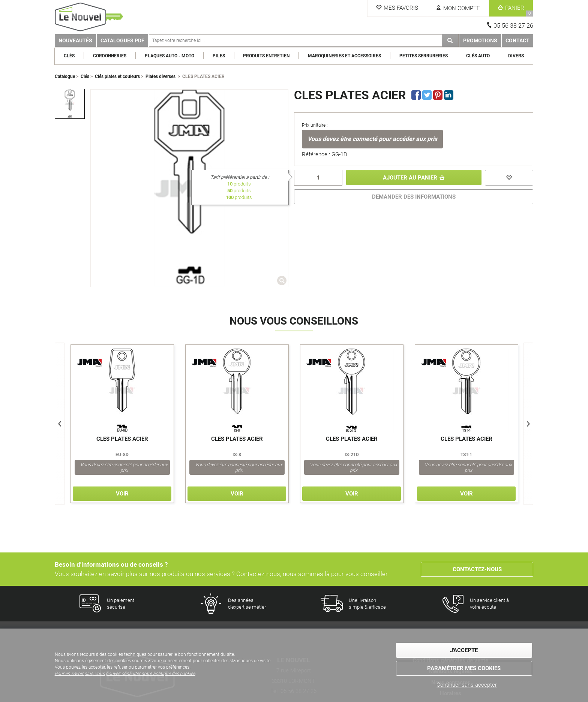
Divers (516, 56)
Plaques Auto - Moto (169, 56)
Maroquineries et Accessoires (345, 56)
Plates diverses (160, 76)
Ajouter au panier (410, 178)
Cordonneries (110, 56)
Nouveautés (75, 40)
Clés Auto (478, 56)
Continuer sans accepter (467, 685)
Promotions (480, 40)
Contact (517, 40)
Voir (122, 494)
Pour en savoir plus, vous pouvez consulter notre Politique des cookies (125, 674)
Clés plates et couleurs (117, 76)
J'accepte (464, 651)
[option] (70, 104)
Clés (70, 56)
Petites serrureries (424, 56)
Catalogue (65, 76)
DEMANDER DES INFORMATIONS (414, 197)
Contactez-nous (477, 569)
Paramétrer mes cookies (464, 668)
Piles (219, 56)
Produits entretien (267, 56)
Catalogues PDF (122, 40)
